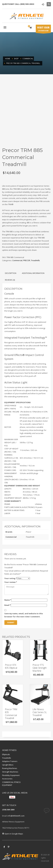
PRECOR (27, 260)
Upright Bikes (8, 765)
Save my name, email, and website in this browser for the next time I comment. (24, 615)
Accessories (7, 779)
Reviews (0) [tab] (10, 280)
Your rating (11, 578)
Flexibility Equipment (11, 775)
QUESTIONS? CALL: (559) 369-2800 (18, 4)
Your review (11, 582)
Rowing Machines (10, 768)
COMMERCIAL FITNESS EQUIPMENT (11, 784)
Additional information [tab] (33, 273)
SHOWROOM (43, 29)
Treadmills (35, 260)
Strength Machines (10, 772)
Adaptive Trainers (10, 761)
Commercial (17, 260)
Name (8, 600)
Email (8, 605)
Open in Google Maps (13, 834)
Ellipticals (6, 754)
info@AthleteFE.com (16, 816)
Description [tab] (11, 273)
